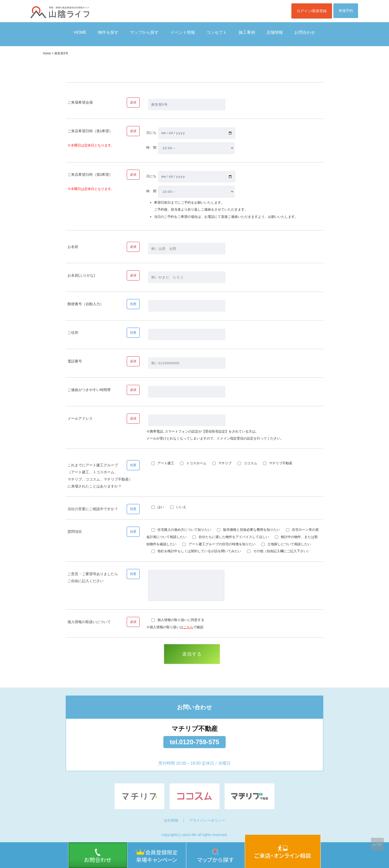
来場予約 (346, 11)
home (47, 53)
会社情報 (171, 820)
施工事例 (247, 32)
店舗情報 (275, 32)
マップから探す (144, 32)
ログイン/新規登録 (312, 11)
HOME (80, 32)
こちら (188, 627)
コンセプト (217, 32)
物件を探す (108, 32)
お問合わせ (305, 32)
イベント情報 (183, 32)
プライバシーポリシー (207, 820)
